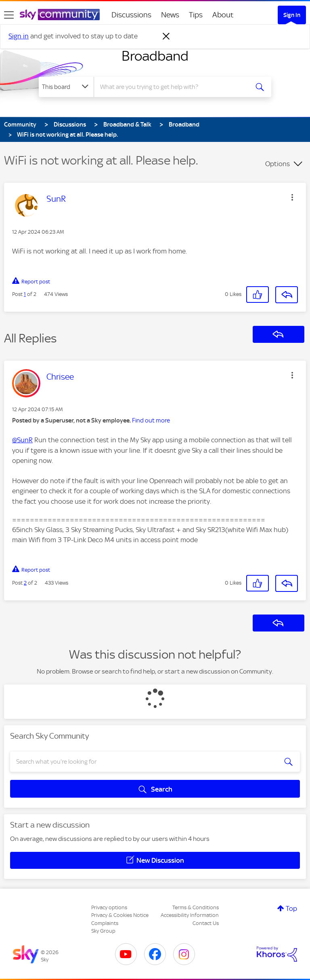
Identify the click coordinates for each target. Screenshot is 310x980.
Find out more (151, 420)
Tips (196, 15)
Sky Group (103, 931)
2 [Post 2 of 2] (25, 583)
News (170, 15)
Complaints (105, 923)
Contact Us (206, 923)
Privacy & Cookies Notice (120, 915)
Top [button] (291, 908)
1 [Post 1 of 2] (25, 294)
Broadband (155, 56)
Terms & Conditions (196, 907)
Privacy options (109, 907)
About (223, 15)
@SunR (22, 440)
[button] (292, 197)
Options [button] (278, 164)
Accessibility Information (190, 915)
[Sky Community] (60, 15)
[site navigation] (9, 15)
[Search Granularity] (66, 87)
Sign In (292, 15)
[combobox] (174, 87)
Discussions (131, 15)
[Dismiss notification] (166, 36)
